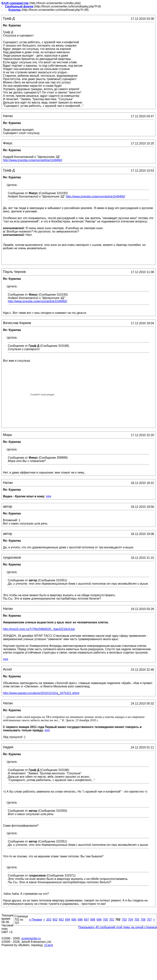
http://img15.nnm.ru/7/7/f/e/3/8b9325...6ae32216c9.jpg (39, 629)
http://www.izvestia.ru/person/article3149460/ (95, 196)
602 (55, 920)
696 (80, 920)
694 (68, 920)
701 (112, 920)
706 (143, 920)
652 (61, 920)
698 (93, 920)
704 (130, 920)
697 (86, 920)
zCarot (49, 945)
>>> (49, 496)
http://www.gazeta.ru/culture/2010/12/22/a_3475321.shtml (41, 693)
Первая (36, 920)
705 (137, 920)
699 (99, 920)
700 (105, 920)
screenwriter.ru (31, 938)
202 (49, 920)
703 (124, 920)
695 (74, 920)
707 (149, 920)
